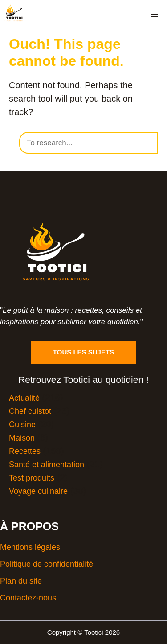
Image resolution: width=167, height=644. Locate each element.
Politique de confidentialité (47, 564)
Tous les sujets (83, 352)
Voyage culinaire (38, 491)
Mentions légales (30, 547)
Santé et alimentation (47, 465)
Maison (22, 438)
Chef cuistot (30, 411)
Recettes (25, 451)
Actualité (24, 398)
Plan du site (21, 581)
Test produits (32, 478)
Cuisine (22, 425)
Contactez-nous (28, 598)
